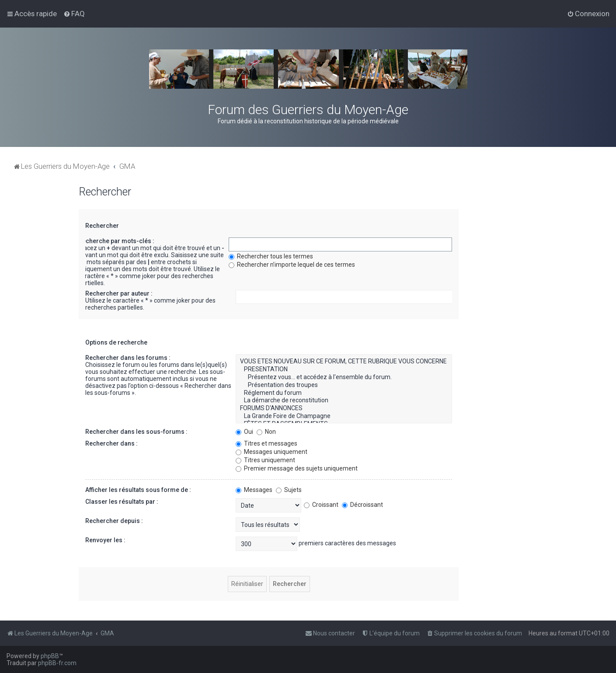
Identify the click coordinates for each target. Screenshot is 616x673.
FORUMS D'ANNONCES (344, 408)
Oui (244, 432)
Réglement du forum (344, 393)
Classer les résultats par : (122, 502)
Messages (254, 490)
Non (266, 432)
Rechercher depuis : (114, 521)
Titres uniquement (265, 460)
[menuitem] (74, 14)
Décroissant (362, 505)
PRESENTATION (344, 370)
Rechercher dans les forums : (128, 358)
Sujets (289, 490)
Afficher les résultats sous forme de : (138, 490)
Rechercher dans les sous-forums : (136, 432)
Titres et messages (266, 443)
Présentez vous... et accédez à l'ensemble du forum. (344, 377)
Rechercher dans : (111, 443)
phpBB (50, 656)
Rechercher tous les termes (271, 256)
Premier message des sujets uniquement (297, 468)
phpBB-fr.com (57, 663)
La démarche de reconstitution (344, 401)
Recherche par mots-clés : (116, 241)
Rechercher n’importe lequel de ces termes (292, 265)
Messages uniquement (271, 452)
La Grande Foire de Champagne (344, 416)
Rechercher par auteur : (119, 293)
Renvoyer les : (105, 540)
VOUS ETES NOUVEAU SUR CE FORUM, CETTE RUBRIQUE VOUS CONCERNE (344, 362)
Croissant (321, 505)
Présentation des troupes (344, 385)
